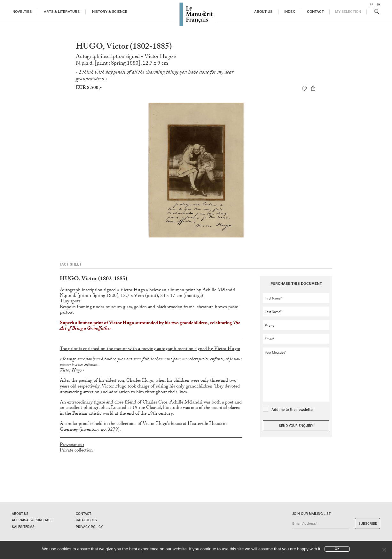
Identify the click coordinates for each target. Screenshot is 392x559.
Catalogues (86, 520)
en (378, 5)
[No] (384, 550)
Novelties (22, 12)
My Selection (348, 12)
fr (372, 5)
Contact (315, 12)
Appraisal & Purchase (32, 520)
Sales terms (23, 527)
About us (263, 12)
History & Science (110, 12)
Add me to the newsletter (293, 410)
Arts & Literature (62, 12)
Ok (337, 549)
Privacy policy (89, 527)
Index (290, 12)
